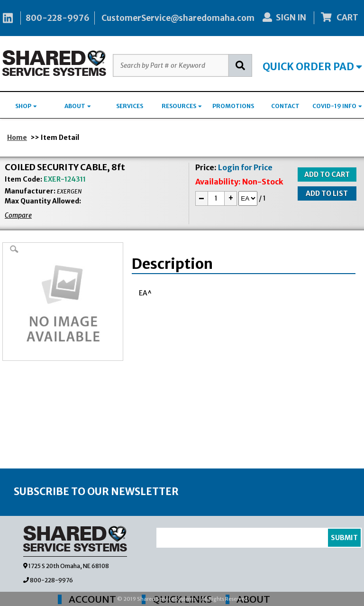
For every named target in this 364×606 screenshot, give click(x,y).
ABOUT (78, 106)
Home (17, 138)
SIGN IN (284, 18)
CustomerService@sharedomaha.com (178, 18)
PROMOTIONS (233, 106)
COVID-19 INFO (337, 106)
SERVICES (130, 106)
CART (340, 18)
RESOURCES (182, 106)
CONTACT (285, 106)
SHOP (26, 106)
